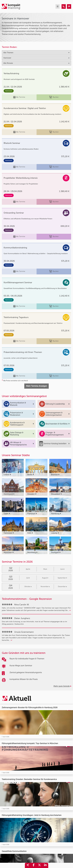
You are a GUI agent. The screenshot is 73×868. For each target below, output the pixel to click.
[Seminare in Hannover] (64, 6)
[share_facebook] (34, 865)
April (28, 569)
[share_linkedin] (45, 865)
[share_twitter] (39, 865)
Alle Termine (19, 97)
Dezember (62, 587)
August (45, 578)
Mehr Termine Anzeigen (36, 386)
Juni (62, 569)
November (45, 587)
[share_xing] (28, 865)
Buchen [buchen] (54, 97)
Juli (28, 578)
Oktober (28, 587)
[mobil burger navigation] (58, 6)
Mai (45, 569)
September (62, 578)
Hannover (9, 91)
